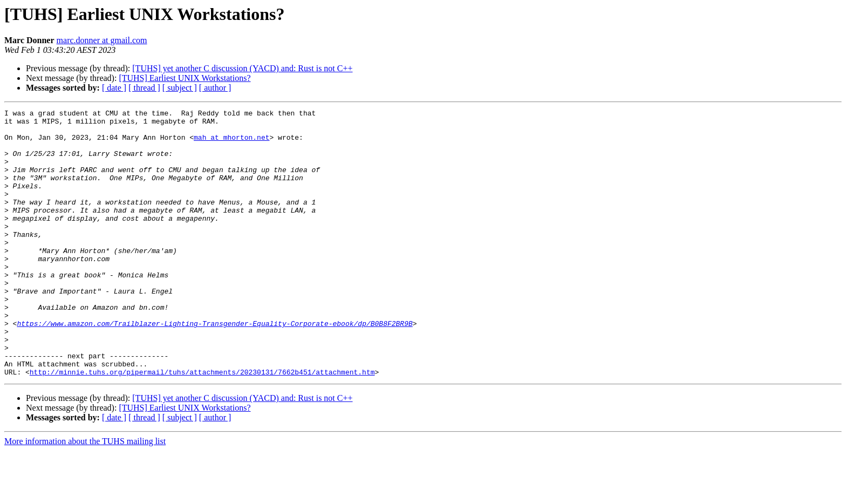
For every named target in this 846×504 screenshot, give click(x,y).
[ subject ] (180, 88)
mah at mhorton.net (231, 144)
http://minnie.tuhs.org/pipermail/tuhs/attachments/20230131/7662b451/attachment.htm (202, 425)
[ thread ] (144, 88)
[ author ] (215, 88)
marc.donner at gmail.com (102, 40)
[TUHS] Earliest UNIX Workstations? (185, 78)
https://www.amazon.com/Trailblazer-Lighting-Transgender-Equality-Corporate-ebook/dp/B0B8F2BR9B (214, 367)
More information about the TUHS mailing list (85, 495)
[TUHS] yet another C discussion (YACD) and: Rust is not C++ (242, 68)
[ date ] (114, 88)
